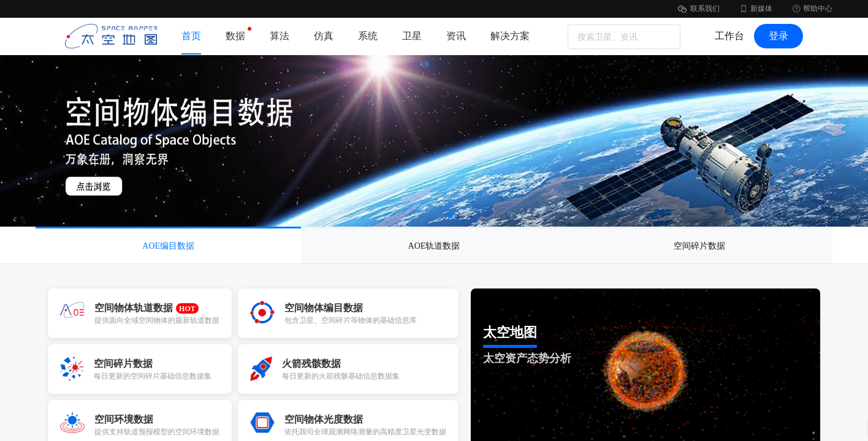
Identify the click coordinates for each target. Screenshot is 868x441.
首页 (191, 36)
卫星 (412, 36)
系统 (368, 36)
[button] (450, 216)
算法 (280, 36)
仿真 (324, 36)
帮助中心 (812, 9)
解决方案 (510, 36)
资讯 (456, 36)
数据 (235, 34)
